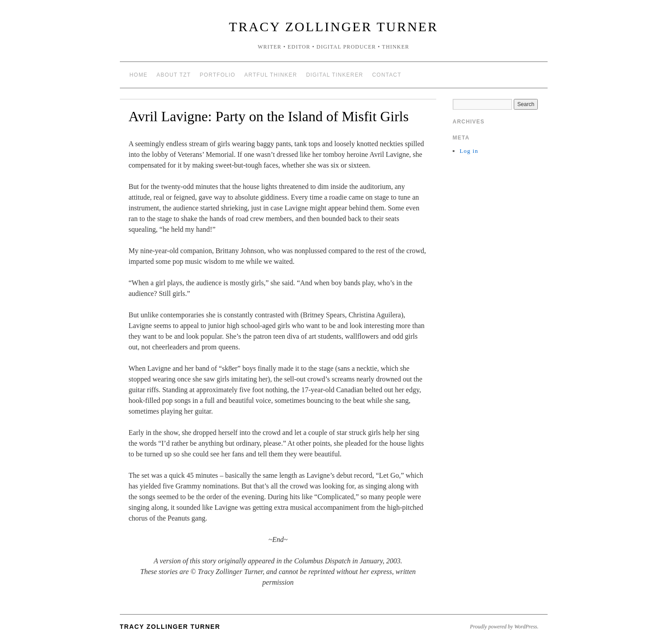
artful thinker (271, 75)
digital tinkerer (335, 75)
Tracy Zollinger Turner (333, 27)
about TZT (174, 75)
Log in (469, 151)
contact (387, 75)
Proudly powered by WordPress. (504, 627)
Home (139, 75)
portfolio (217, 75)
